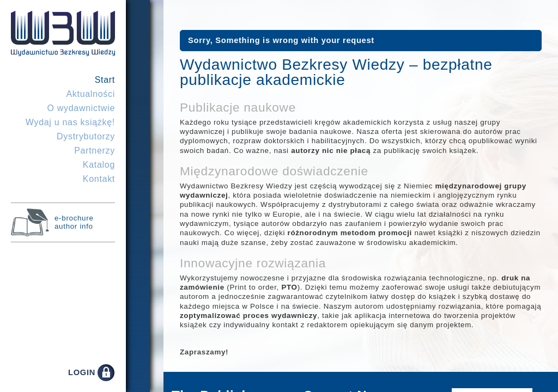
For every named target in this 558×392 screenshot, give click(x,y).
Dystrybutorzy (86, 136)
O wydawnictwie (81, 108)
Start (105, 80)
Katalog (99, 165)
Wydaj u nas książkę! (70, 122)
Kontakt (99, 179)
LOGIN (82, 372)
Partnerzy (95, 151)
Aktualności (90, 94)
